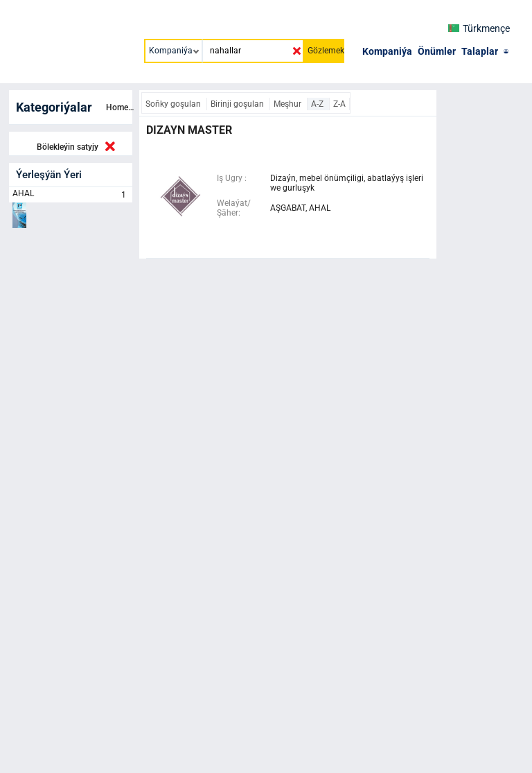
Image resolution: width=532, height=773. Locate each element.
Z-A (339, 104)
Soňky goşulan (174, 104)
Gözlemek (326, 51)
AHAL (71, 195)
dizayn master (189, 130)
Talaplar (480, 51)
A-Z (318, 104)
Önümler (437, 51)
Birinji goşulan (238, 104)
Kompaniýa (387, 51)
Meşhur (289, 104)
